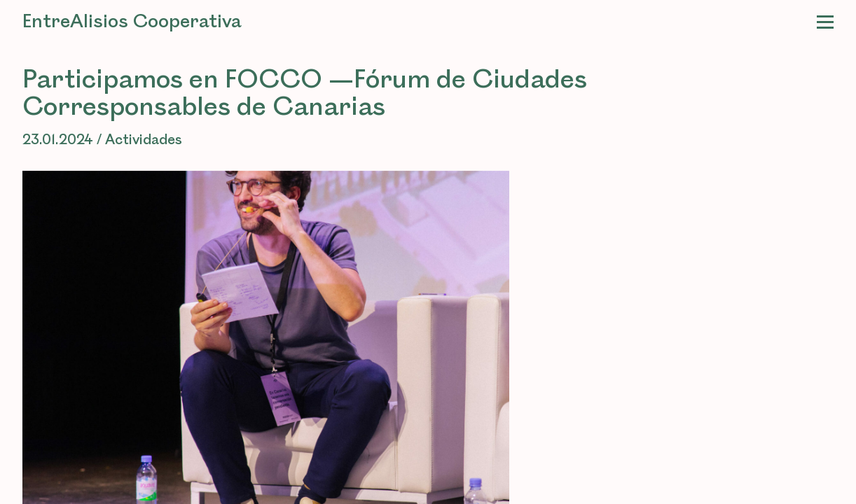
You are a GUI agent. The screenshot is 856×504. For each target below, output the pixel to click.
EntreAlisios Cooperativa (132, 22)
